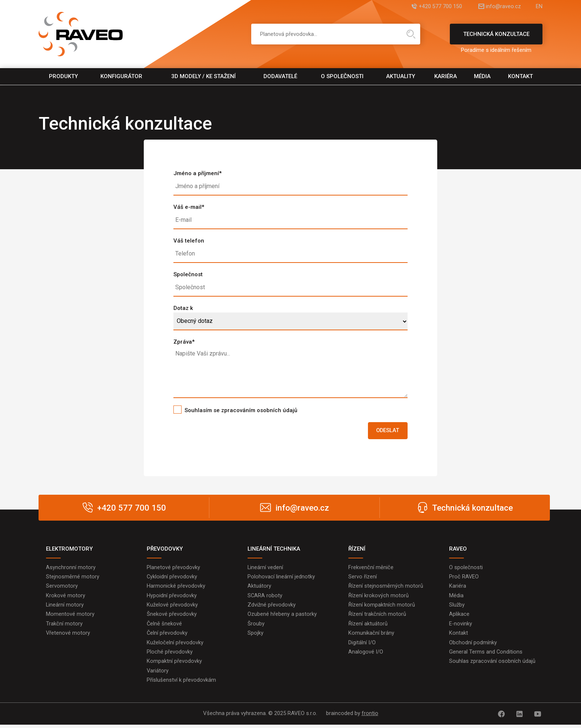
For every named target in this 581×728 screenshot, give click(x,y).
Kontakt (520, 76)
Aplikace (459, 617)
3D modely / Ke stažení (203, 76)
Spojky (255, 636)
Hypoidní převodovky (172, 597)
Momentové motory (70, 617)
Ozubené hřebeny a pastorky (282, 617)
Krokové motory (66, 597)
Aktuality (401, 76)
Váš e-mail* (189, 207)
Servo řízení (363, 578)
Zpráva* (184, 342)
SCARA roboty (265, 597)
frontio (370, 717)
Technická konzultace (496, 38)
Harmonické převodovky (176, 588)
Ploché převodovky (170, 655)
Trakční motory (64, 626)
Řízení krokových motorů (379, 597)
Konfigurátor (121, 76)
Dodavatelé (280, 76)
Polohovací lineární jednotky (281, 578)
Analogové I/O (366, 655)
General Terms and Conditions (486, 655)
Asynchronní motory (71, 568)
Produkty (63, 76)
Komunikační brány (371, 636)
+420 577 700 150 (433, 6)
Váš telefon (189, 241)
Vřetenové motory (68, 636)
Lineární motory (65, 607)
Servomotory (62, 588)
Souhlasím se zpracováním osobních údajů (241, 410)
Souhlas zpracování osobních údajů (492, 665)
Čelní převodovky (167, 636)
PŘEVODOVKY (165, 550)
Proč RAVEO (464, 578)
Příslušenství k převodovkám (181, 684)
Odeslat (386, 431)
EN (539, 6)
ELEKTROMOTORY (69, 550)
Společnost (188, 274)
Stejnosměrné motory (73, 578)
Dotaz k (183, 308)
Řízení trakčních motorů (377, 617)
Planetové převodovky (173, 568)
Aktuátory (259, 588)
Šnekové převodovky (172, 617)
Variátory (158, 674)
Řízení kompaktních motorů (382, 607)
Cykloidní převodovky (172, 578)
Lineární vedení (265, 568)
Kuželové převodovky (172, 607)
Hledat (411, 34)
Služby (457, 607)
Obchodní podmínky (473, 645)
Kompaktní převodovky (174, 665)
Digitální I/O (362, 645)
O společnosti (342, 76)
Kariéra (446, 76)
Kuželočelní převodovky (175, 645)
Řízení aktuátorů (368, 626)
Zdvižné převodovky (272, 607)
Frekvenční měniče (371, 568)
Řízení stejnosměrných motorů (386, 588)
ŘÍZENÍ (357, 550)
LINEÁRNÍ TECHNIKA (274, 550)
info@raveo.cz (499, 6)
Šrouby (256, 626)
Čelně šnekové (165, 626)
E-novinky (461, 626)
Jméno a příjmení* (197, 173)
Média (482, 76)
